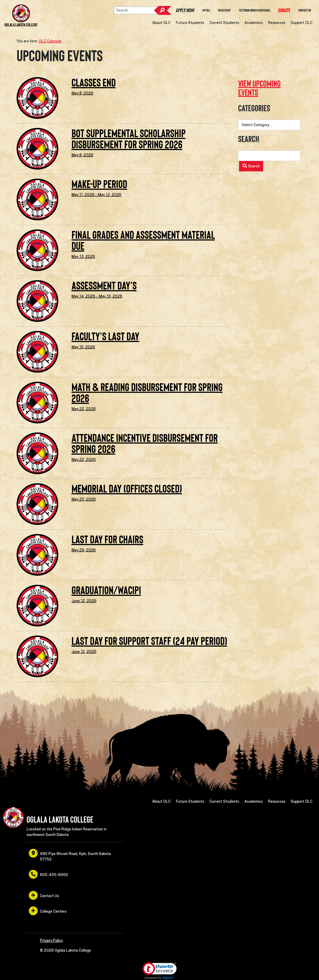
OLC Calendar (50, 41)
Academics (254, 23)
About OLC (161, 23)
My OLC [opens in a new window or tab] (206, 10)
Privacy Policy (51, 940)
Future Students (190, 23)
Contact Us (305, 10)
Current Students (224, 23)
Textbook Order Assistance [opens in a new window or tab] (255, 10)
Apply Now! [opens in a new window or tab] (185, 10)
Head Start (224, 10)
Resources (277, 23)
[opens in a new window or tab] (284, 10)
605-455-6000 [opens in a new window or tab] (48, 874)
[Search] (136, 10)
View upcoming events (259, 88)
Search (163, 10)
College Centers (48, 911)
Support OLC (301, 23)
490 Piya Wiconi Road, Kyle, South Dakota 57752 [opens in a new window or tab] (70, 855)
